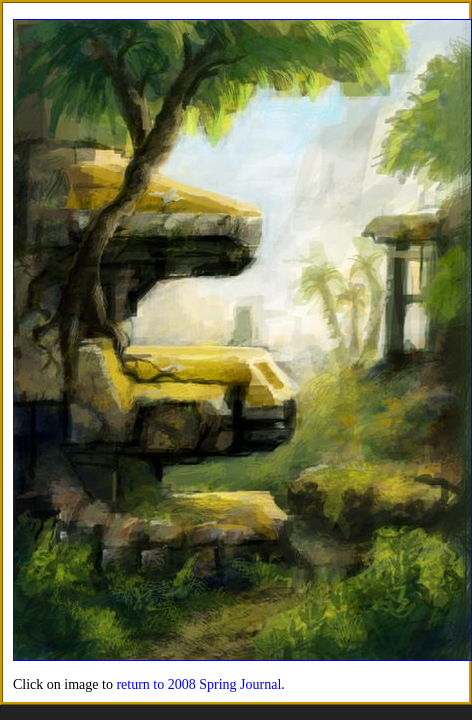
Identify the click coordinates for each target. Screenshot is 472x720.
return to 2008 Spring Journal (198, 684)
